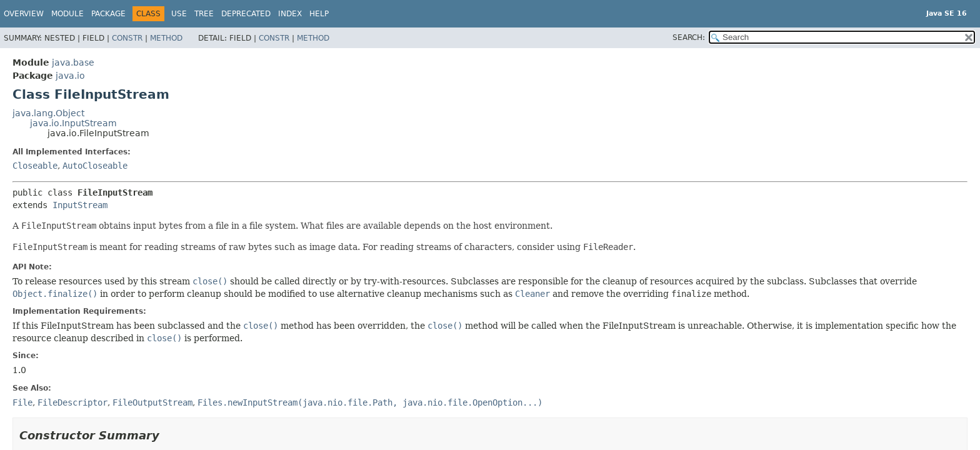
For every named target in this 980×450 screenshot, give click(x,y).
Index (290, 14)
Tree (204, 14)
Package (108, 14)
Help (319, 14)
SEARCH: (689, 37)
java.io (70, 76)
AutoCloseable (95, 166)
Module (67, 14)
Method (166, 38)
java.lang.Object (48, 113)
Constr (127, 38)
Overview (24, 14)
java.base (73, 62)
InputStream (80, 205)
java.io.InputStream (73, 123)
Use (179, 14)
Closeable (35, 166)
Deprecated (246, 14)
